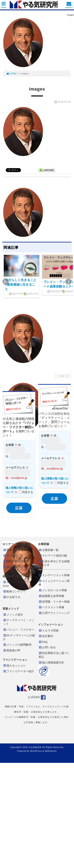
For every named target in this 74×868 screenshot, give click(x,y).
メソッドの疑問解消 (17, 645)
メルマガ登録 (49, 630)
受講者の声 (12, 650)
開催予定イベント (16, 550)
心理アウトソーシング (54, 613)
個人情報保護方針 (51, 662)
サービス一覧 (13, 555)
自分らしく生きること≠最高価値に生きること (21, 284)
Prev (6, 282)
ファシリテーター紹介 (19, 671)
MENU (4, 6)
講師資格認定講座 (16, 561)
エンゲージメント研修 (54, 575)
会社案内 (46, 636)
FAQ (43, 642)
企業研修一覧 (49, 550)
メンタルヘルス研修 (53, 590)
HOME (11, 73)
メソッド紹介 (13, 615)
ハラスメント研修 (51, 607)
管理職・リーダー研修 (54, 602)
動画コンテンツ (14, 591)
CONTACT (69, 6)
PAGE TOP (63, 376)
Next (68, 282)
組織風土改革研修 (51, 596)
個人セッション (14, 665)
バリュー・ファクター (19, 630)
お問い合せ (47, 647)
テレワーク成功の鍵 (53, 555)
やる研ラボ (12, 597)
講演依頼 (10, 567)
